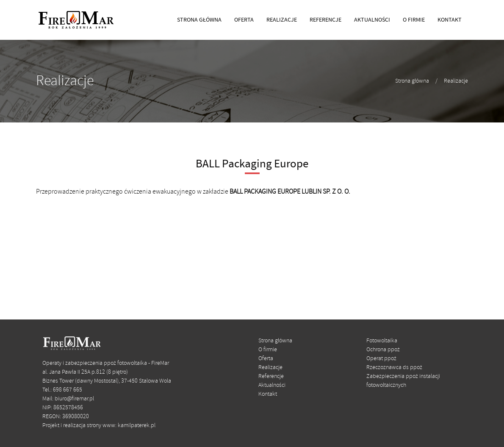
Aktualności (272, 385)
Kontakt (268, 394)
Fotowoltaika (382, 341)
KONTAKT (450, 20)
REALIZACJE (282, 20)
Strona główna (412, 81)
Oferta (266, 359)
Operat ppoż (381, 359)
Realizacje (456, 81)
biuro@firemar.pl (74, 399)
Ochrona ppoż (383, 350)
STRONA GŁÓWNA (199, 20)
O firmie (268, 350)
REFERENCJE (325, 20)
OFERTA (244, 20)
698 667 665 (68, 390)
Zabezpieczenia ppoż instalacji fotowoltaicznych (403, 381)
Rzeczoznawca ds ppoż (394, 368)
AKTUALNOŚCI (372, 20)
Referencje (271, 376)
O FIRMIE (414, 20)
